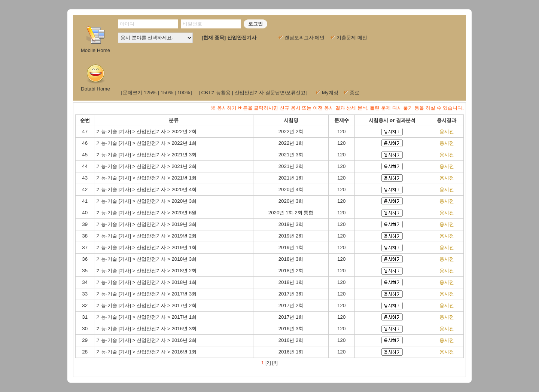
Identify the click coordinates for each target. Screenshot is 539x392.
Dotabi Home (95, 77)
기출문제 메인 (348, 38)
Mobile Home (96, 48)
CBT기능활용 (216, 93)
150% (167, 93)
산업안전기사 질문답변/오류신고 (270, 93)
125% (150, 93)
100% (184, 93)
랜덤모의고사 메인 (301, 38)
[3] (275, 363)
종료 (354, 93)
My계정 (330, 93)
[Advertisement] (289, 64)
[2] (268, 363)
